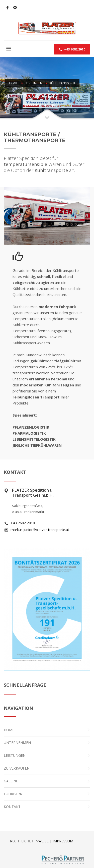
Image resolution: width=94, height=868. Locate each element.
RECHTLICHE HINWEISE (29, 841)
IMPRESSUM (63, 841)
